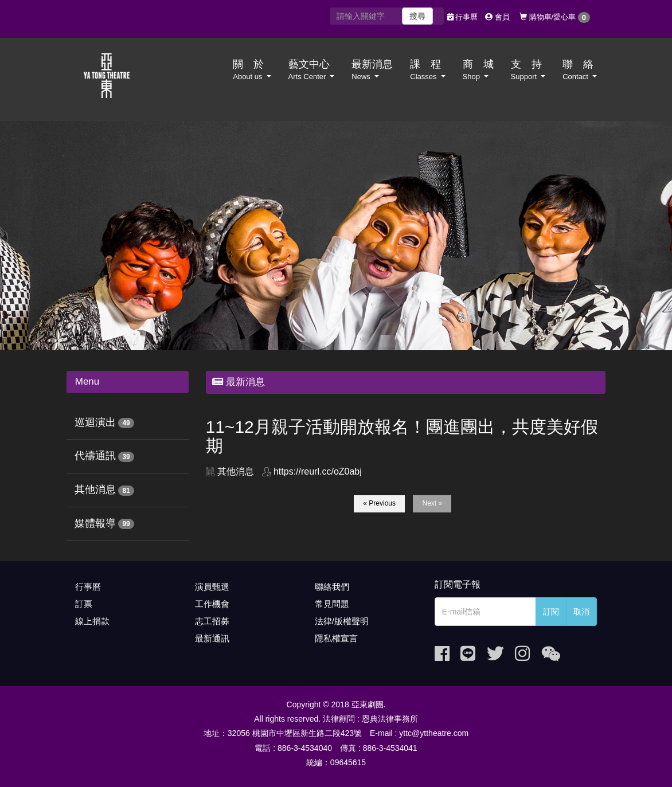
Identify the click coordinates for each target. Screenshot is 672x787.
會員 (497, 17)
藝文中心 (312, 70)
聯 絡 (580, 70)
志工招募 (212, 621)
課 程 (427, 70)
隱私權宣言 (336, 638)
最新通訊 (212, 638)
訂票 (84, 604)
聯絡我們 (332, 587)
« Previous (379, 503)
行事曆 (463, 17)
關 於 (252, 70)
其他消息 (95, 490)
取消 (581, 612)
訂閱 (551, 612)
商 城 (478, 70)
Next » (432, 503)
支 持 (528, 70)
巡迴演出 (95, 422)
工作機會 (212, 604)
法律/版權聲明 (342, 621)
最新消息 (372, 70)
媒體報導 (95, 523)
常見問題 (332, 604)
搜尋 (417, 16)
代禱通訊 (95, 456)
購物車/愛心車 (555, 17)
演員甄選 (212, 587)
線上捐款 (92, 621)
